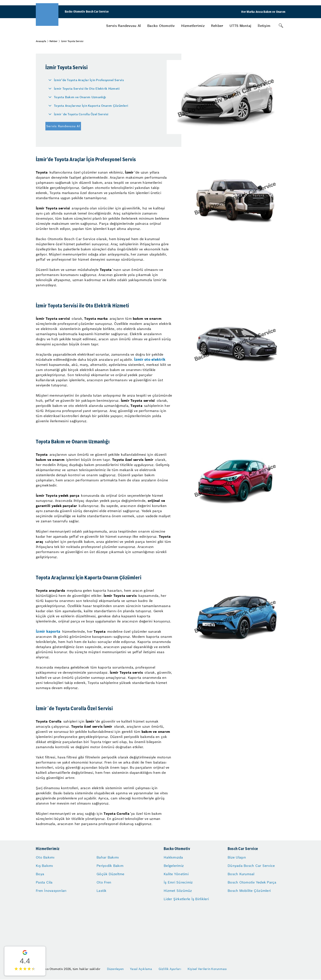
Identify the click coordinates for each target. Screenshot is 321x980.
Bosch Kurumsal (241, 874)
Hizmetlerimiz (193, 26)
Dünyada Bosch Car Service (251, 866)
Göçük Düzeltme (111, 874)
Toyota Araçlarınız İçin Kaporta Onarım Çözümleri (91, 106)
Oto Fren (104, 882)
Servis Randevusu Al (124, 26)
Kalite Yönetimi (176, 874)
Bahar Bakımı (108, 857)
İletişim (264, 26)
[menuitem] (124, 26)
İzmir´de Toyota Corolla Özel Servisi (81, 114)
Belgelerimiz (174, 866)
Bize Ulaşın (237, 857)
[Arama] (281, 26)
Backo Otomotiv (161, 26)
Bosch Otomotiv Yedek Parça (252, 882)
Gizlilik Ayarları (170, 969)
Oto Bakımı (45, 857)
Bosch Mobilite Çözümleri (249, 891)
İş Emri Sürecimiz (178, 882)
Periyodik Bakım (110, 866)
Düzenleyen (115, 969)
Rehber (217, 26)
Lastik (102, 891)
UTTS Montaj (240, 26)
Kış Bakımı (44, 866)
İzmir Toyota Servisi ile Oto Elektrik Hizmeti (87, 89)
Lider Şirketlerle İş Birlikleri (186, 899)
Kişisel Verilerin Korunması (207, 969)
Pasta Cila (44, 882)
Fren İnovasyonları (51, 891)
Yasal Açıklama (141, 969)
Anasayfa (41, 41)
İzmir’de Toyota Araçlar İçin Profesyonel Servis (89, 80)
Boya (40, 874)
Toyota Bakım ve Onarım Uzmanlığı (80, 97)
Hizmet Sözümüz (178, 891)
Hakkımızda (173, 857)
